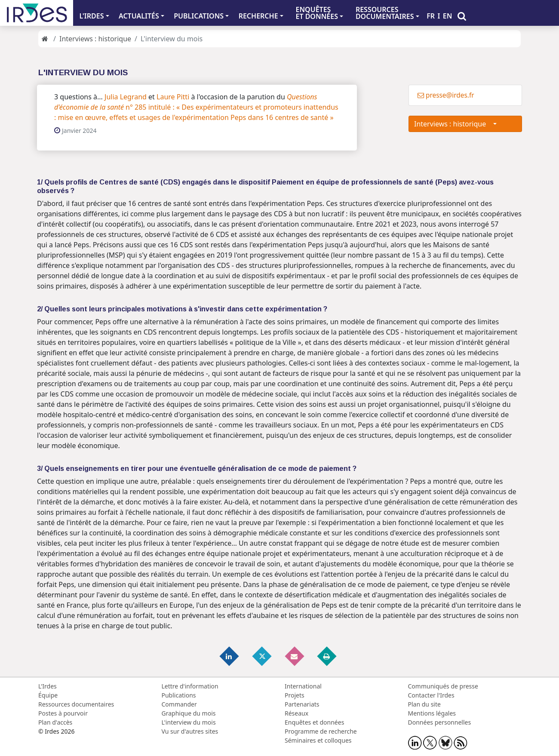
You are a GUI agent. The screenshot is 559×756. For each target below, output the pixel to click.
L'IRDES (91, 16)
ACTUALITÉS (139, 16)
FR (431, 16)
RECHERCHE (258, 16)
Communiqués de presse (443, 686)
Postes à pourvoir (63, 713)
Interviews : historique (95, 39)
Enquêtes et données (314, 722)
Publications (179, 695)
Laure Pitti (173, 97)
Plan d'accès (55, 722)
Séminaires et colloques (318, 740)
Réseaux (296, 713)
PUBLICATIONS (199, 16)
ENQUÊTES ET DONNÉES (317, 13)
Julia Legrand (126, 97)
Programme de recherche (321, 731)
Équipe (48, 695)
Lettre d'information (190, 686)
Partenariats (302, 704)
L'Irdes (48, 686)
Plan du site (424, 704)
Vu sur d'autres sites (190, 731)
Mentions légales (432, 713)
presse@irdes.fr (446, 95)
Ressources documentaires (76, 704)
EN (448, 16)
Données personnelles (440, 722)
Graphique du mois (189, 713)
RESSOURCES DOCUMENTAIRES (385, 13)
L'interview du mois (189, 722)
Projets (295, 695)
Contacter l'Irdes (431, 695)
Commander (179, 704)
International (303, 686)
